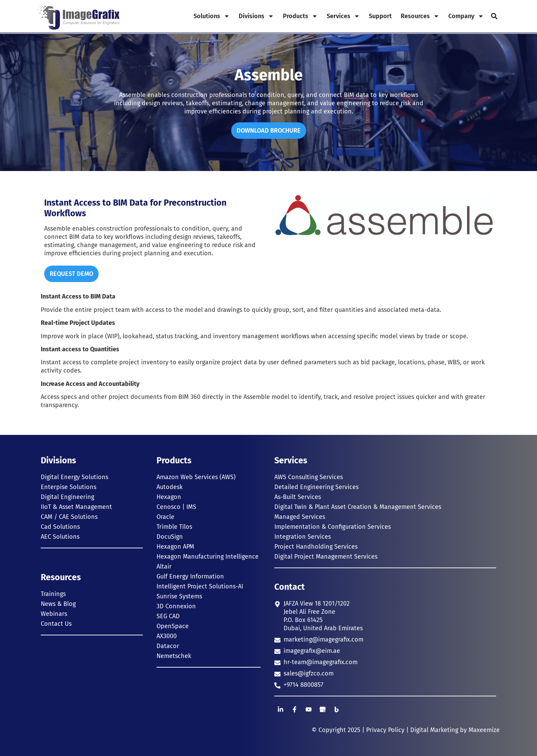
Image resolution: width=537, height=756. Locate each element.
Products (300, 16)
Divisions (256, 16)
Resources (420, 16)
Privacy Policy (385, 730)
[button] (494, 16)
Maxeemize (484, 730)
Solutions (212, 16)
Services (343, 16)
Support (380, 16)
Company (466, 16)
